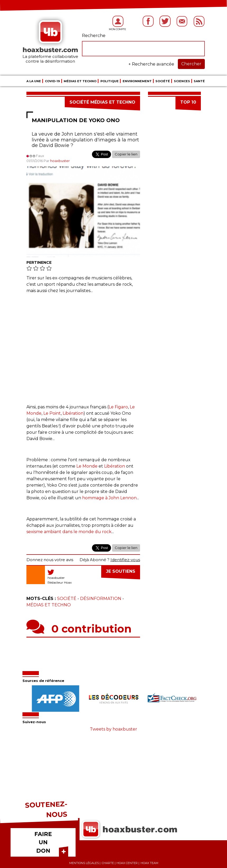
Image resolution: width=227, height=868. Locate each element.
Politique (110, 81)
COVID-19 (52, 81)
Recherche (94, 36)
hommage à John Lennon (109, 498)
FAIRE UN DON (43, 842)
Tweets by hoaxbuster (113, 729)
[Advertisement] (83, 346)
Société (163, 81)
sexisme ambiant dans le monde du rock (69, 532)
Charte (108, 863)
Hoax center (127, 863)
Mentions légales (84, 863)
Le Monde (87, 466)
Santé (199, 81)
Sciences (182, 81)
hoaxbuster (60, 161)
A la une (34, 81)
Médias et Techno (80, 81)
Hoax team (149, 863)
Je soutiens (121, 571)
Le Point (52, 413)
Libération (73, 413)
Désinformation (101, 599)
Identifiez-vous (125, 560)
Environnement (137, 81)
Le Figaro (118, 407)
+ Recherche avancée (151, 64)
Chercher (191, 64)
